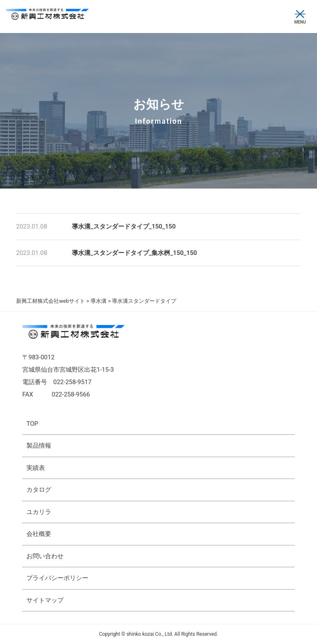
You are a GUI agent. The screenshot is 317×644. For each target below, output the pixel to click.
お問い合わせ (45, 556)
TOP (32, 424)
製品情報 (39, 446)
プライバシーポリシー (57, 578)
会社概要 (39, 534)
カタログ (39, 490)
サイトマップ (45, 600)
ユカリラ (39, 512)
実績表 (36, 468)
